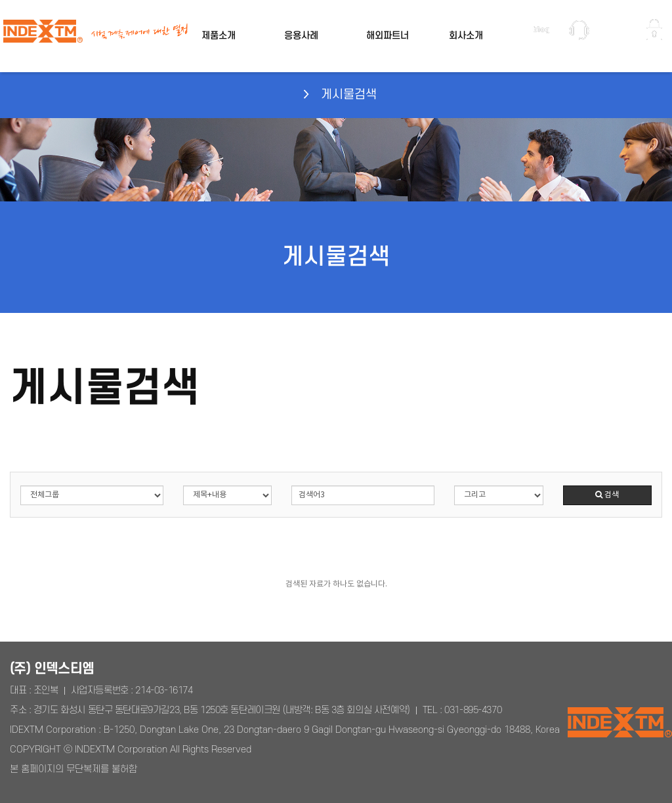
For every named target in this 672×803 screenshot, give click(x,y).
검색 (607, 495)
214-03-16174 (164, 690)
